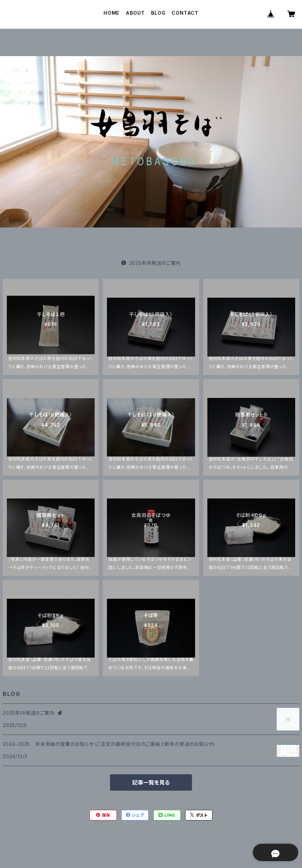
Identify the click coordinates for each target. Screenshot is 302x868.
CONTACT (185, 13)
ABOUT (135, 13)
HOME (112, 13)
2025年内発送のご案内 (151, 263)
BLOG (158, 13)
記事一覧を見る (151, 782)
